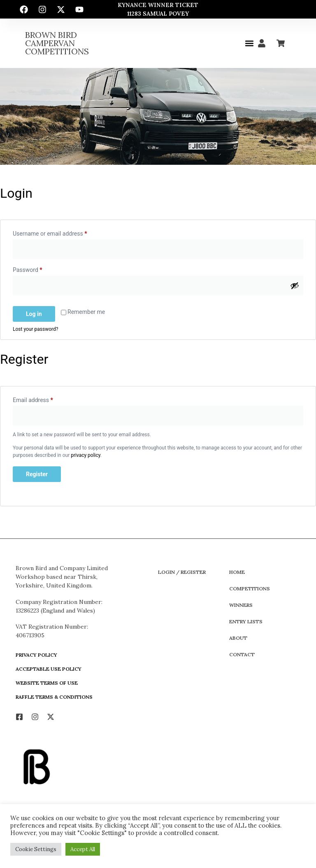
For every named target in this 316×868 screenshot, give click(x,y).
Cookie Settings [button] (36, 849)
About (238, 638)
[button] (249, 43)
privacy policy (86, 455)
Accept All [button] (83, 849)
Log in (34, 314)
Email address (44, 399)
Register (37, 474)
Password (39, 269)
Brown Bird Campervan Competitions (57, 43)
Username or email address (61, 232)
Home (237, 572)
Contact (242, 654)
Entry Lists (246, 621)
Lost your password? (35, 329)
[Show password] (295, 285)
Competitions (250, 588)
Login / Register (182, 572)
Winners (241, 605)
